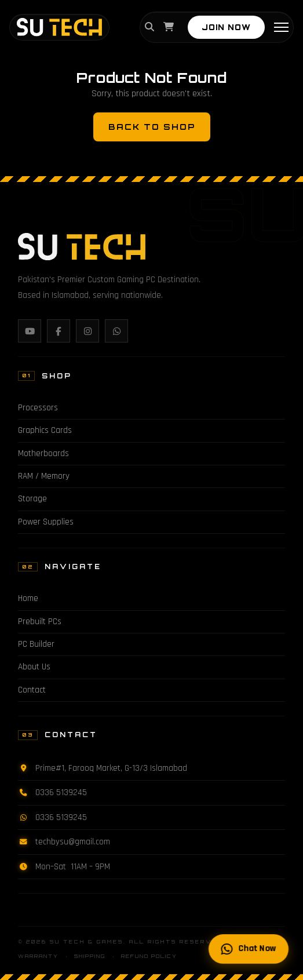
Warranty (38, 956)
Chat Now (249, 949)
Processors (38, 408)
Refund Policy (149, 956)
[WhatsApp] (116, 331)
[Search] (149, 28)
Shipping (90, 956)
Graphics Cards (45, 430)
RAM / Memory (44, 476)
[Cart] (169, 28)
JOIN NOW (226, 27)
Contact (32, 690)
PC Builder (36, 644)
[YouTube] (30, 331)
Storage (32, 499)
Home (28, 598)
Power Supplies (46, 522)
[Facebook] (59, 331)
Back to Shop (152, 127)
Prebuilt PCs (40, 622)
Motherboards (43, 453)
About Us (34, 667)
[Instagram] (87, 331)
